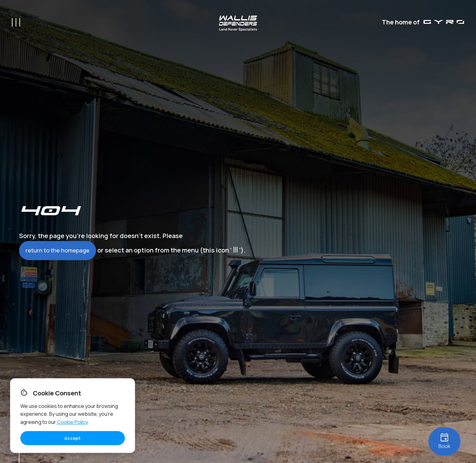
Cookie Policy (72, 422)
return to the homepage (58, 251)
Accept (73, 438)
